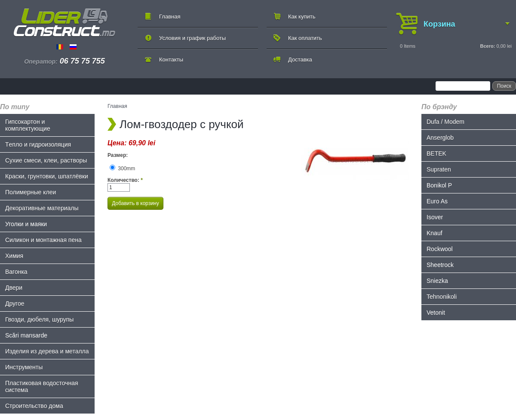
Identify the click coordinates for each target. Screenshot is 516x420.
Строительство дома (34, 406)
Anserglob (440, 138)
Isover (435, 217)
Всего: (487, 46)
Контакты (171, 60)
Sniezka (437, 281)
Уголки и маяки (26, 224)
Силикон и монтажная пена (43, 240)
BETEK (436, 153)
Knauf (435, 233)
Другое (15, 304)
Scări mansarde (26, 335)
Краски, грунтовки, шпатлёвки (47, 176)
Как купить (302, 17)
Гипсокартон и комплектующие (28, 125)
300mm (122, 169)
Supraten (439, 169)
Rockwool (440, 249)
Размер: (118, 155)
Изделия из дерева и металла (47, 351)
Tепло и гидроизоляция (38, 144)
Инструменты (24, 367)
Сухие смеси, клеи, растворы (46, 160)
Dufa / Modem (445, 122)
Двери (14, 288)
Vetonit (436, 313)
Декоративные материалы (42, 208)
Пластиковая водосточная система (42, 386)
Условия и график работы (192, 38)
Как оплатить (305, 38)
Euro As (437, 201)
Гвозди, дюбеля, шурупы (39, 319)
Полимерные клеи (31, 192)
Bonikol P (439, 185)
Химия (14, 256)
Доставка (300, 60)
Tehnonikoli (442, 297)
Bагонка (16, 272)
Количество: (125, 180)
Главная (170, 17)
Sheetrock (440, 265)
